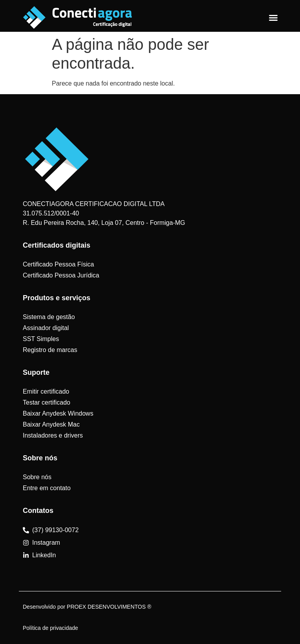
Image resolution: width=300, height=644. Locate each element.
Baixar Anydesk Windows (58, 413)
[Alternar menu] (273, 18)
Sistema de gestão (49, 317)
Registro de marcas (50, 350)
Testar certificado (47, 402)
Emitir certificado (46, 391)
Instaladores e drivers (53, 435)
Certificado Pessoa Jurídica (61, 275)
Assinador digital (46, 328)
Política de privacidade (50, 628)
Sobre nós (37, 477)
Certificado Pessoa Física (58, 264)
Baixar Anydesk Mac (51, 424)
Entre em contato (47, 488)
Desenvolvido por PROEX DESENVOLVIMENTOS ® (87, 607)
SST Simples (41, 339)
